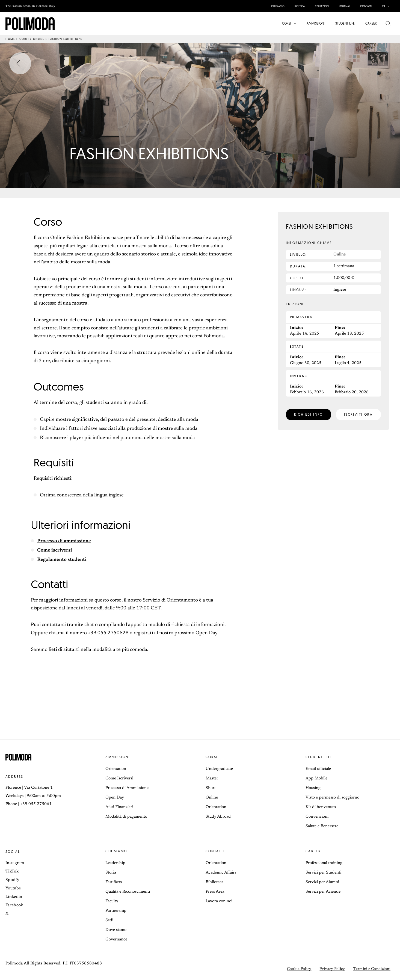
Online (39, 39)
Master (212, 778)
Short (211, 788)
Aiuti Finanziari (119, 807)
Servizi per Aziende (323, 892)
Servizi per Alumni (322, 882)
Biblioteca (214, 882)
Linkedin (14, 897)
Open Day (115, 798)
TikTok (12, 872)
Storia (111, 873)
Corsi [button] (212, 757)
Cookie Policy (299, 969)
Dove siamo (116, 930)
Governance (116, 939)
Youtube (13, 888)
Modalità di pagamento (126, 817)
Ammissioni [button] (118, 757)
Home (10, 39)
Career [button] (313, 851)
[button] (386, 6)
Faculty (112, 901)
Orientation (116, 769)
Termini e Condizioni (372, 969)
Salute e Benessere (322, 826)
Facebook (14, 905)
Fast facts (114, 882)
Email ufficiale (318, 769)
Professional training (324, 863)
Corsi (24, 39)
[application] (388, 6)
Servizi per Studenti (323, 873)
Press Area (215, 892)
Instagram (15, 863)
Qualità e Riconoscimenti (128, 892)
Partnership (116, 911)
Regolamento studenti (62, 560)
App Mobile (316, 778)
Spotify (12, 880)
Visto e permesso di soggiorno (332, 798)
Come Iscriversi (119, 778)
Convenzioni (317, 817)
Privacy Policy (332, 969)
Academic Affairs (221, 873)
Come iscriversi (55, 550)
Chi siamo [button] (116, 851)
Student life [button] (319, 757)
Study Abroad (218, 817)
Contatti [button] (215, 851)
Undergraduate (219, 769)
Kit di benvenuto (321, 807)
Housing (313, 788)
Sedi (109, 920)
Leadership (115, 863)
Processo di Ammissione (127, 788)
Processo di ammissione (64, 541)
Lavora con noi (219, 901)
